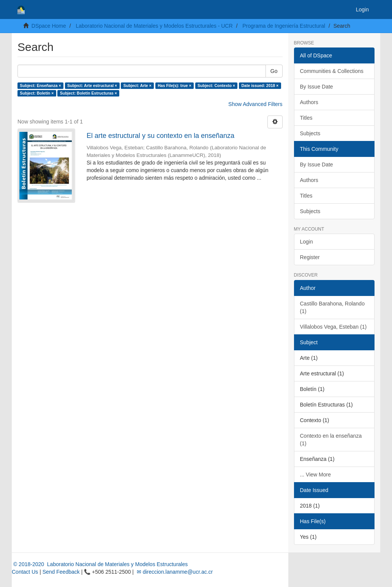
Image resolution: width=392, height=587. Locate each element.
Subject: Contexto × (216, 85)
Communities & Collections (332, 71)
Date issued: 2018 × (260, 85)
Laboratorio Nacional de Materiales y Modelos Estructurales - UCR (154, 26)
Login (307, 242)
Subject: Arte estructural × (92, 85)
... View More (315, 475)
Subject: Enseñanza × (40, 85)
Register (310, 257)
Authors (309, 102)
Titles (306, 118)
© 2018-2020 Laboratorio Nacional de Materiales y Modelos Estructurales (100, 564)
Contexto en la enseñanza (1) (331, 440)
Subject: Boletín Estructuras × (89, 93)
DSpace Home (49, 26)
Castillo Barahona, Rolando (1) (332, 307)
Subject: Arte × (138, 85)
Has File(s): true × (174, 85)
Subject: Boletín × (37, 93)
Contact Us (25, 572)
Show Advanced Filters (255, 104)
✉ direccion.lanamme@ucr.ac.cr (174, 572)
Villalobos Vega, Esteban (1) (334, 327)
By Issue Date (317, 87)
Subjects (310, 133)
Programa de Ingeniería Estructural (284, 26)
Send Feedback (61, 572)
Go (274, 71)
